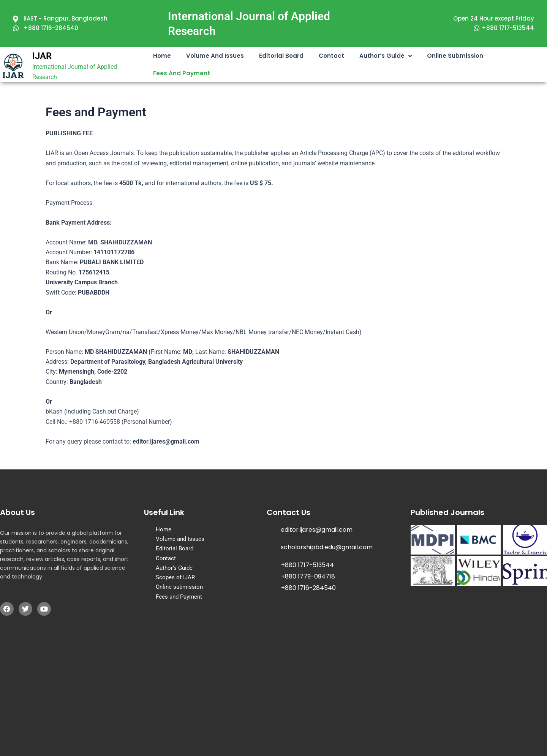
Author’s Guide (386, 56)
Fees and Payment (182, 73)
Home (162, 56)
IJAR (42, 56)
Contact (331, 56)
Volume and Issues (215, 56)
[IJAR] (13, 66)
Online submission (455, 56)
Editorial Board (281, 56)
